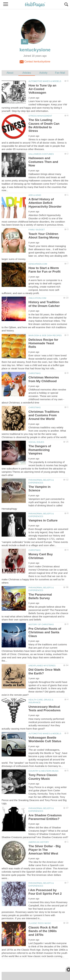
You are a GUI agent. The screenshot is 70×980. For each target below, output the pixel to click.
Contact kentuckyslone (35, 62)
